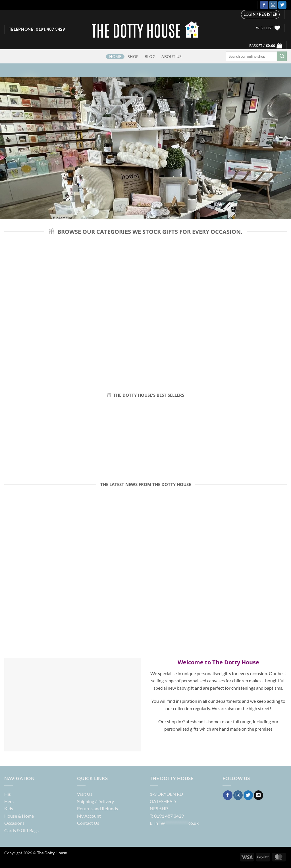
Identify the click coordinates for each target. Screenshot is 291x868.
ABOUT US (172, 57)
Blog (150, 57)
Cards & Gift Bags (21, 830)
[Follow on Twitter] (282, 5)
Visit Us (85, 794)
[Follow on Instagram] (273, 5)
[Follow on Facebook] (264, 5)
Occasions (14, 823)
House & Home (19, 816)
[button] (260, 15)
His (8, 794)
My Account (89, 816)
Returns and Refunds (97, 808)
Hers (9, 801)
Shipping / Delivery (95, 801)
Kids (9, 808)
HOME (115, 57)
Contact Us (88, 823)
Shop (133, 57)
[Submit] (282, 56)
